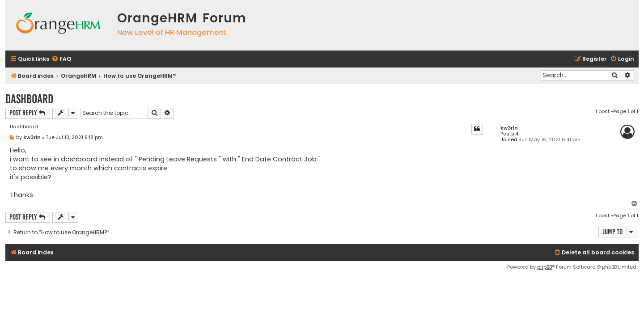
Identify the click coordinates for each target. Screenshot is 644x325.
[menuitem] (61, 59)
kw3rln (509, 128)
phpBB (544, 267)
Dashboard (29, 99)
